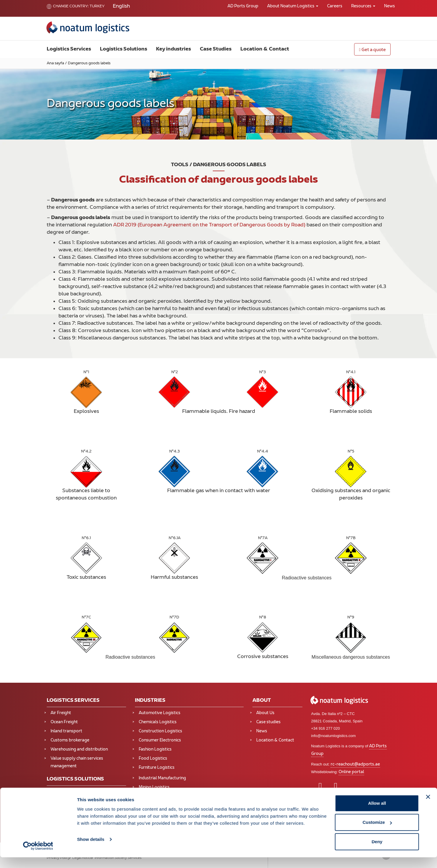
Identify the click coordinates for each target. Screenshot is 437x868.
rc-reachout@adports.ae (355, 764)
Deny (377, 852)
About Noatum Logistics (293, 6)
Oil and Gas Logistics (159, 796)
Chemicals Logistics (158, 722)
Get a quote (372, 50)
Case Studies (216, 49)
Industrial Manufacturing (162, 778)
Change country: (68, 6)
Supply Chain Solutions (73, 792)
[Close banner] (428, 808)
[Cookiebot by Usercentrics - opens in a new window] (38, 857)
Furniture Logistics (157, 768)
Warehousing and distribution (79, 750)
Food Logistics (153, 759)
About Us (265, 713)
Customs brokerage (70, 740)
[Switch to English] (121, 7)
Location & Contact (265, 49)
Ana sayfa (55, 63)
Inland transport (66, 731)
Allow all (377, 814)
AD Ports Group (243, 6)
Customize (377, 833)
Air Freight (61, 713)
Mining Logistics (154, 787)
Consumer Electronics (160, 740)
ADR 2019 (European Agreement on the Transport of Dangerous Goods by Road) (209, 225)
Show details (91, 850)
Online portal (351, 772)
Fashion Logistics (155, 750)
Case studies (268, 722)
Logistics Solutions (124, 49)
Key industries (174, 49)
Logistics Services (69, 49)
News (390, 6)
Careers (335, 6)
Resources (363, 6)
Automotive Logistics (160, 713)
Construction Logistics (160, 731)
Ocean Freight (64, 722)
